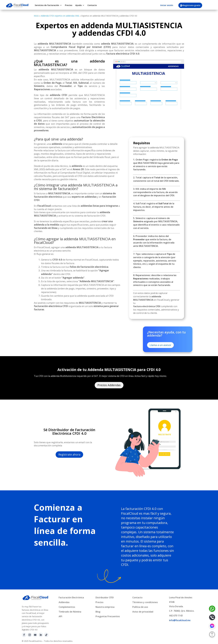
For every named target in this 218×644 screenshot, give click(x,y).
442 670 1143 (176, 616)
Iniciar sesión (167, 5)
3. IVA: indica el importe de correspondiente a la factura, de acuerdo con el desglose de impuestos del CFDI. (155, 192)
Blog (98, 612)
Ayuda (78, 5)
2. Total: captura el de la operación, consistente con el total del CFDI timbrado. (156, 179)
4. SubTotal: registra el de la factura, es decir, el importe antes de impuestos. (154, 207)
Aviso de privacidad (143, 612)
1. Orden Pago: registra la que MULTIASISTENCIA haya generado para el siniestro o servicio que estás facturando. (156, 165)
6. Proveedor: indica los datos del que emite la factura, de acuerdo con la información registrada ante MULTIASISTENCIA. (154, 241)
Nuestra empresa (105, 607)
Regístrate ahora (69, 454)
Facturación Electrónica (71, 598)
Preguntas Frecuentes (108, 616)
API (60, 616)
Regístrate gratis (192, 5)
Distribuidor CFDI (105, 598)
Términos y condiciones (145, 602)
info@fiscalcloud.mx (180, 620)
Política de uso (140, 607)
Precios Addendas (109, 385)
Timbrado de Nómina (70, 612)
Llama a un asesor (160, 345)
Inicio (36, 16)
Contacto (92, 5)
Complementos (67, 607)
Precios (69, 5)
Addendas (64, 602)
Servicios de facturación (47, 5)
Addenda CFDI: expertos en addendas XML (60, 16)
